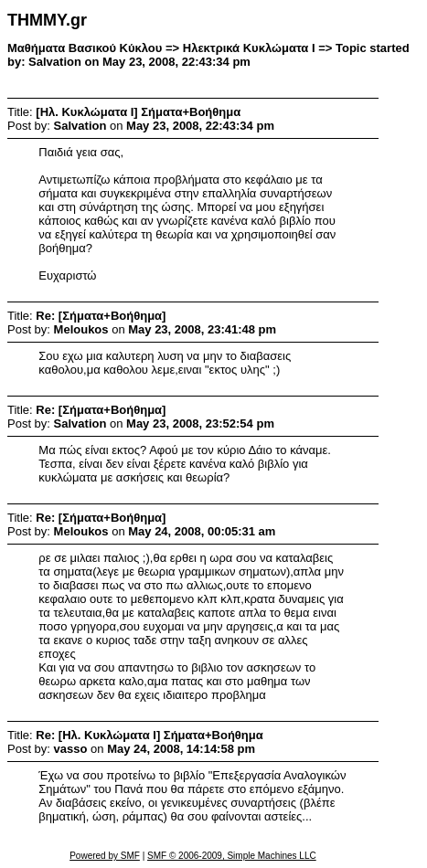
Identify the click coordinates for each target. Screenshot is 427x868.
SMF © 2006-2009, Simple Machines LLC (232, 856)
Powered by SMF (105, 856)
